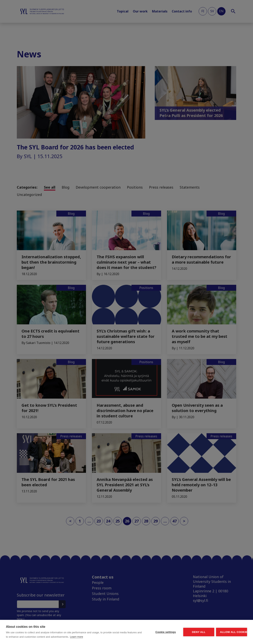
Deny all (176, 630)
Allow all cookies (224, 630)
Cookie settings (128, 630)
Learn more (37, 637)
